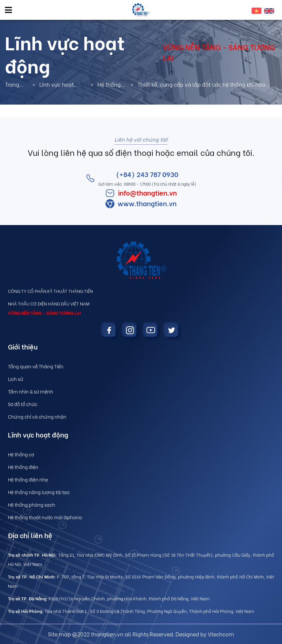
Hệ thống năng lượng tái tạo (39, 492)
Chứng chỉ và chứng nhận (37, 416)
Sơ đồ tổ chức (23, 404)
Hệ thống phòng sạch (32, 505)
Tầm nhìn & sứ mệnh (31, 391)
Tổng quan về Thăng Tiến (36, 366)
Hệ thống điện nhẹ (28, 479)
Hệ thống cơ (21, 454)
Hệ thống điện (23, 467)
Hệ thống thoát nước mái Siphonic (45, 517)
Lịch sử (16, 379)
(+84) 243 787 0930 (147, 174)
